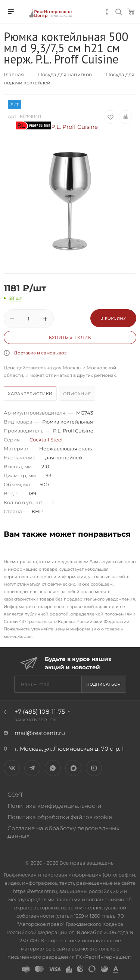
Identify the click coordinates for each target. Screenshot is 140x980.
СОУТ (15, 795)
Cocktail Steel (46, 440)
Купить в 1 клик (70, 337)
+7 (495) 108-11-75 (40, 712)
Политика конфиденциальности (54, 806)
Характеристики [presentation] (30, 394)
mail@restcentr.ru (40, 733)
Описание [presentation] (77, 394)
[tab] (31, 395)
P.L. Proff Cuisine (57, 127)
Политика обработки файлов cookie (60, 817)
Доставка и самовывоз (40, 353)
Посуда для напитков (65, 74)
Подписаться (103, 684)
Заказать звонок (36, 720)
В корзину (113, 318)
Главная (14, 74)
